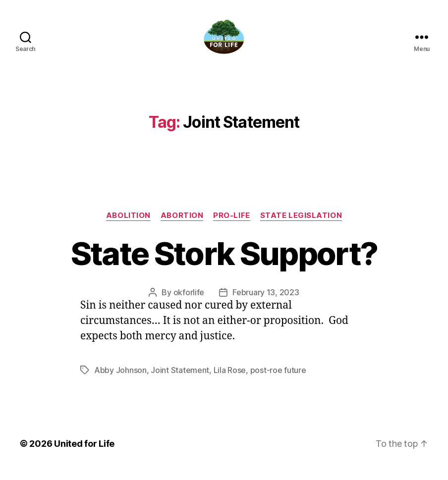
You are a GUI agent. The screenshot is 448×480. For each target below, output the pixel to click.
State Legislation (301, 223)
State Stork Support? (224, 261)
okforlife (189, 301)
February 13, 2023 (266, 301)
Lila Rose (230, 378)
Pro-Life (231, 223)
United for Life (84, 452)
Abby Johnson (120, 378)
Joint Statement (180, 378)
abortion (182, 223)
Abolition (128, 223)
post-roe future (278, 378)
